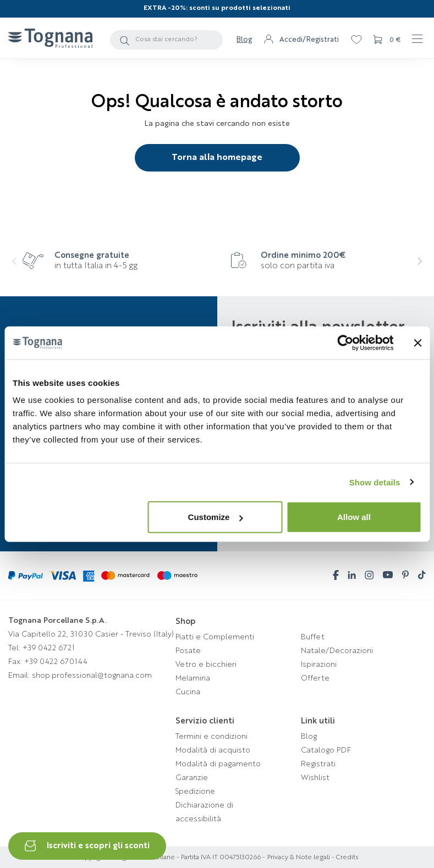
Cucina (188, 692)
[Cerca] (166, 40)
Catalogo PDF (326, 750)
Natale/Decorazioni (337, 651)
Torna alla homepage (217, 158)
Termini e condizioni (211, 737)
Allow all (354, 517)
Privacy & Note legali (299, 858)
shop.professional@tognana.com (92, 676)
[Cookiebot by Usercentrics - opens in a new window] (345, 342)
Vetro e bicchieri (206, 665)
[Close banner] (417, 342)
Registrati (318, 764)
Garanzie (192, 778)
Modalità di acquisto (213, 750)
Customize (216, 517)
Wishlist (315, 778)
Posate (188, 651)
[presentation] (19, 269)
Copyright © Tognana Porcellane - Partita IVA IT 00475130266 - (171, 858)
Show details (375, 482)
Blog (244, 40)
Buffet (313, 637)
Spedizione (195, 792)
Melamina (193, 678)
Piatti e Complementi (215, 637)
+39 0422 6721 (49, 648)
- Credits (344, 858)
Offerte (315, 678)
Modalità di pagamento (218, 764)
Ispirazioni (319, 665)
